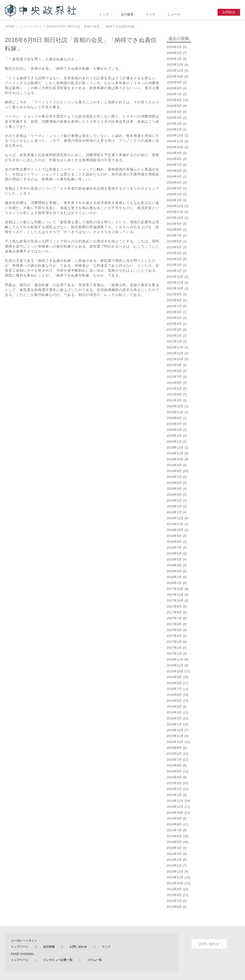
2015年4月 (174, 777)
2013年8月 (174, 895)
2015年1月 (174, 795)
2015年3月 (174, 783)
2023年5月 (174, 247)
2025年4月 (174, 112)
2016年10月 (175, 671)
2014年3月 (174, 854)
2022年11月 (175, 283)
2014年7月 (174, 830)
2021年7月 (174, 377)
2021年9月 (174, 365)
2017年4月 (174, 636)
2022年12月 (175, 277)
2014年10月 (175, 813)
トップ (104, 14)
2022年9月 (174, 294)
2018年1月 (174, 583)
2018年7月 (174, 548)
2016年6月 (174, 695)
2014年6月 (174, 836)
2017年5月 (174, 630)
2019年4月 (174, 495)
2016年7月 (174, 689)
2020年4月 (174, 424)
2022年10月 (175, 288)
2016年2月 (174, 718)
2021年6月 (174, 383)
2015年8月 (174, 754)
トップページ (20, 947)
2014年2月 (174, 860)
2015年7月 (174, 760)
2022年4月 (174, 324)
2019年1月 (174, 512)
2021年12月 (175, 347)
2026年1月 (174, 59)
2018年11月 (175, 524)
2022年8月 (174, 300)
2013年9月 (174, 889)
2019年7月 (174, 477)
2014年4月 (174, 848)
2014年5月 (174, 842)
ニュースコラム (31, 26)
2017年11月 (175, 595)
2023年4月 (174, 253)
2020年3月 (174, 430)
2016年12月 (175, 659)
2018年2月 (174, 577)
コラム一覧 (95, 960)
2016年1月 (174, 724)
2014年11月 (175, 807)
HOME (10, 26)
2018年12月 (175, 518)
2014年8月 (174, 824)
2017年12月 (175, 589)
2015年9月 (174, 748)
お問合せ (229, 12)
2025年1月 (174, 129)
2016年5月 (174, 701)
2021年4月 (174, 394)
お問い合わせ (78, 947)
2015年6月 (174, 765)
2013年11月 (175, 877)
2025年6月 (174, 100)
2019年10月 (175, 459)
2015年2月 (174, 789)
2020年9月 (174, 418)
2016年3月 (174, 712)
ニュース (174, 14)
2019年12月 (175, 447)
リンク (151, 14)
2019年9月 (174, 465)
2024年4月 (174, 182)
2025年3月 (174, 118)
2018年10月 (175, 530)
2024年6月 (174, 171)
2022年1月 (174, 341)
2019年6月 (174, 483)
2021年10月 (175, 359)
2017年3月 (174, 642)
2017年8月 (174, 612)
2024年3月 (174, 188)
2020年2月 (174, 436)
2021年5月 (174, 389)
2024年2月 (174, 194)
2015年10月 (175, 742)
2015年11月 (175, 736)
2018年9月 (174, 536)
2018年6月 (174, 553)
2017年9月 (174, 606)
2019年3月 (174, 500)
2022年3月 (174, 330)
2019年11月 (175, 453)
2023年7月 (174, 235)
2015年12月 (175, 730)
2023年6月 (174, 241)
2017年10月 (175, 601)
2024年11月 (175, 141)
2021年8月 (174, 371)
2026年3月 (174, 47)
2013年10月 (175, 883)
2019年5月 (174, 489)
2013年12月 (175, 871)
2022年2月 (174, 336)
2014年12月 (175, 801)
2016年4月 (174, 707)
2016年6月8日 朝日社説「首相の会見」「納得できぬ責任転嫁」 (92, 26)
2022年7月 (174, 306)
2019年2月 (174, 506)
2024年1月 (174, 200)
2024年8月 (174, 159)
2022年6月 (174, 312)
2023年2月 (174, 265)
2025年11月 (175, 71)
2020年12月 (175, 406)
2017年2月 (174, 648)
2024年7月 (174, 165)
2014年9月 (174, 818)
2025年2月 (174, 124)
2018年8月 (174, 542)
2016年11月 (175, 665)
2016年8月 (174, 683)
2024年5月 (174, 177)
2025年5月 (174, 106)
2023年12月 (175, 206)
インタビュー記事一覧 (58, 960)
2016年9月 (174, 677)
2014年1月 (174, 866)
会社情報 (49, 947)
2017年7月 (174, 618)
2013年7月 (174, 901)
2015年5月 (174, 771)
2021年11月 (175, 353)
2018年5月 (174, 559)
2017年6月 (174, 624)
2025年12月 (175, 65)
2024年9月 (174, 153)
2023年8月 (174, 230)
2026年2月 (174, 53)
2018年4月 (174, 565)
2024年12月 (175, 135)
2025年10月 (175, 76)
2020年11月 (175, 412)
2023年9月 (174, 224)
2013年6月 (174, 907)
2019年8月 (174, 471)
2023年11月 (175, 212)
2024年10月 (175, 147)
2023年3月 (174, 259)
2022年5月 (174, 318)
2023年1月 (174, 271)
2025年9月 (174, 82)
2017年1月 (174, 654)
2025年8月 (174, 88)
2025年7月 (174, 94)
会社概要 (127, 14)
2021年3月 (174, 400)
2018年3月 (174, 571)
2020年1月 (174, 442)
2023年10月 (175, 218)
